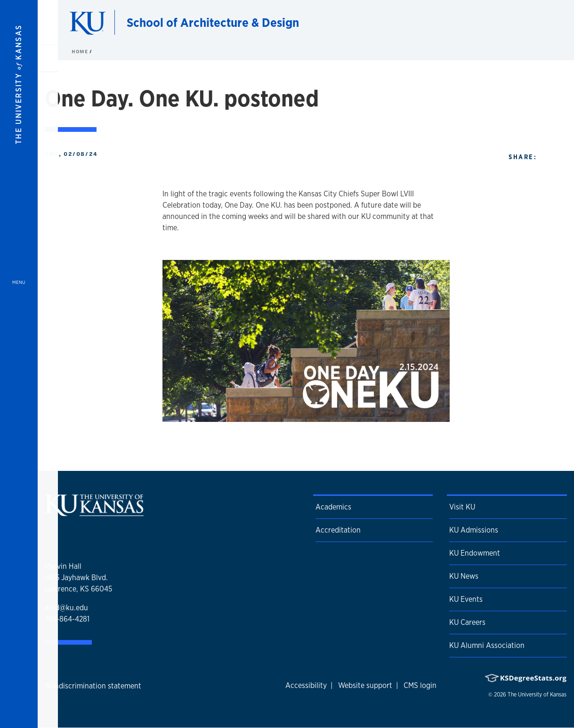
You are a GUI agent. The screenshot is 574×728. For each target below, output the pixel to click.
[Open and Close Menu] (19, 364)
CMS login (420, 685)
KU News (464, 576)
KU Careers (467, 622)
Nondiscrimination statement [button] (93, 686)
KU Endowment (475, 553)
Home (81, 51)
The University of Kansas (537, 695)
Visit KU (462, 507)
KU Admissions (474, 530)
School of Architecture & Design (213, 22)
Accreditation (338, 530)
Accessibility (306, 685)
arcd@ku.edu (66, 608)
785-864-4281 (67, 619)
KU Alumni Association (487, 645)
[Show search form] (533, 23)
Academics (333, 507)
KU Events (466, 599)
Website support (365, 685)
